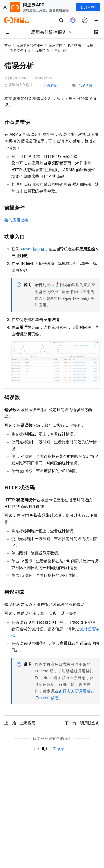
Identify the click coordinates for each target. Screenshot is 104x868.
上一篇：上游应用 (20, 723)
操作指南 (74, 45)
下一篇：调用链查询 (82, 723)
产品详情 (51, 85)
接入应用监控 (16, 220)
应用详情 (42, 50)
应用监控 (55, 45)
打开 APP (88, 7)
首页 (8, 45)
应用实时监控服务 (30, 45)
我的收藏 (86, 86)
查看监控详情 (20, 50)
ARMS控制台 (32, 249)
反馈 (59, 749)
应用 (90, 45)
